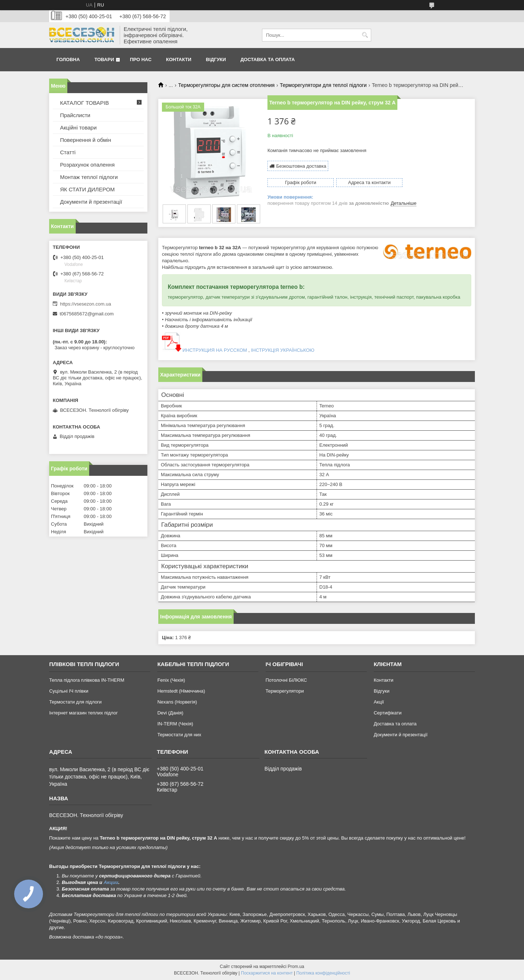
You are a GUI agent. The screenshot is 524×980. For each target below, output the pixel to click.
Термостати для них (179, 735)
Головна (68, 59)
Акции (111, 882)
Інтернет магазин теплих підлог (84, 713)
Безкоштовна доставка (301, 166)
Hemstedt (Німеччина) (181, 691)
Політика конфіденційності (323, 973)
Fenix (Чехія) (171, 680)
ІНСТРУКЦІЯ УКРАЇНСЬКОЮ (283, 350)
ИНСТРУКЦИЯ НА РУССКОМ (214, 350)
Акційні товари (78, 128)
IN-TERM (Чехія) (175, 724)
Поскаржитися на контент (267, 973)
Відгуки (216, 59)
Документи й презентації (91, 202)
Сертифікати (388, 713)
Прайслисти (75, 115)
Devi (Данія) (170, 713)
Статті (68, 152)
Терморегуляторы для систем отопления (227, 85)
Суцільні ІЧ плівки (69, 691)
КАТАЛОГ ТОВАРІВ (84, 103)
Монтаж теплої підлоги (89, 177)
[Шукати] (365, 35)
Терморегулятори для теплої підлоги (323, 85)
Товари (104, 59)
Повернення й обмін (86, 140)
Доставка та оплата (268, 59)
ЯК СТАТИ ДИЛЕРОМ (87, 189)
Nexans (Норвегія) (177, 702)
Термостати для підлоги (75, 702)
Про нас (141, 59)
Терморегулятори (285, 691)
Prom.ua (296, 967)
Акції (379, 702)
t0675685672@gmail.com (87, 314)
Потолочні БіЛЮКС (286, 680)
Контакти (179, 59)
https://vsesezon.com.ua (86, 304)
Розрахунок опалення (87, 165)
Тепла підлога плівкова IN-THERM (87, 680)
